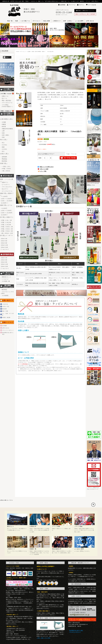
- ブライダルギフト (7, 187)
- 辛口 (3, 143)
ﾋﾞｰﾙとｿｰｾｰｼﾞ (5, 249)
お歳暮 (29, 52)
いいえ (74, 154)
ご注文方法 (5, 304)
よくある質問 (79, 21)
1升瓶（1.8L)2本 (6, 222)
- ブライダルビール (7, 103)
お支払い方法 (6, 306)
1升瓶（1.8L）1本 (6, 220)
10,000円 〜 (5, 203)
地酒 (17, 21)
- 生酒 (3, 133)
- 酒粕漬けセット (6, 277)
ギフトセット (37, 21)
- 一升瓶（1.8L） (6, 167)
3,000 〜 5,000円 (6, 199)
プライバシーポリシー (8, 330)
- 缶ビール (4, 98)
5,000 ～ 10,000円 (7, 201)
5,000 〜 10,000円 (7, 213)
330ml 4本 (4, 239)
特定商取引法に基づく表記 (76, 630)
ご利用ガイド (57, 21)
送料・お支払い (68, 21)
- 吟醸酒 (3, 124)
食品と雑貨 (47, 21)
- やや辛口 (4, 145)
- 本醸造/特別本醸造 (7, 129)
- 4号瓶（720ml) (6, 169)
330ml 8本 (4, 243)
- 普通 (3, 147)
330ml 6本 (4, 241)
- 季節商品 (4, 159)
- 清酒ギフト (5, 182)
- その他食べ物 (5, 281)
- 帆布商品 (4, 290)
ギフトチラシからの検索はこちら (93, 183)
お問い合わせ (90, 21)
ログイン (81, 5)
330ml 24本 (4, 247)
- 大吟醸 (3, 122)
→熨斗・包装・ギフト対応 (44, 638)
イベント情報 (56, 526)
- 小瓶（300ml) (6, 171)
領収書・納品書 (6, 317)
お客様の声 (33, 526)
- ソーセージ (5, 279)
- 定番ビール (5, 96)
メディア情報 (78, 526)
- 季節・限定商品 (6, 101)
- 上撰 (3, 131)
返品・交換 (5, 311)
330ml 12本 (4, 245)
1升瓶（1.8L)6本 (6, 225)
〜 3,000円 (4, 196)
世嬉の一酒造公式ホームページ (85, 11)
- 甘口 (3, 151)
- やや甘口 (4, 149)
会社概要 (5, 326)
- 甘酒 (3, 137)
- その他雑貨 (5, 295)
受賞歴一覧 (33, 549)
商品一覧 (10, 21)
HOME (18, 52)
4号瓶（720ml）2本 (7, 227)
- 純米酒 (3, 126)
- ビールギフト (5, 185)
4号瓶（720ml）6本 (7, 231)
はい (68, 154)
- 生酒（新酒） (5, 135)
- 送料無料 (4, 157)
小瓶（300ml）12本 (7, 233)
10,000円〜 (4, 215)
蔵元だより (11, 526)
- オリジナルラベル (7, 191)
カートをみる (91, 5)
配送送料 (5, 309)
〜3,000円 (4, 208)
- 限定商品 (4, 161)
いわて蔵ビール (25, 21)
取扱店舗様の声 (57, 549)
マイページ (71, 5)
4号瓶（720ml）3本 (7, 229)
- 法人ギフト (5, 189)
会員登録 (62, 5)
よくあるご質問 (79, 549)
